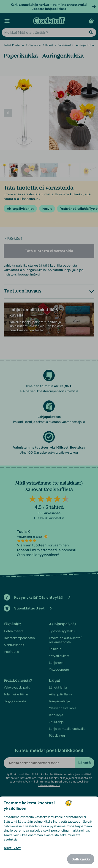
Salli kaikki (81, 859)
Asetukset (12, 848)
